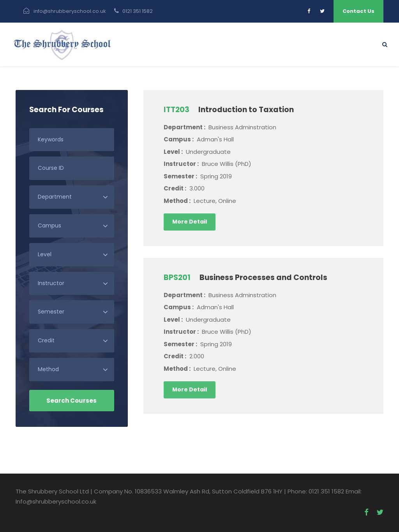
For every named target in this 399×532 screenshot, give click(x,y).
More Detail (190, 222)
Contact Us (358, 11)
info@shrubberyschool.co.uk (70, 11)
